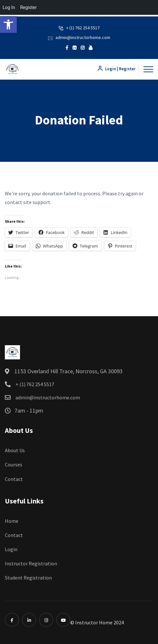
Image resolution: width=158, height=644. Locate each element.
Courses (14, 464)
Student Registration (28, 578)
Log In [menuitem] (9, 7)
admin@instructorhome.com (83, 37)
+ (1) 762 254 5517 (83, 28)
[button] (8, 24)
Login (11, 549)
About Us (15, 450)
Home (12, 521)
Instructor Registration (31, 563)
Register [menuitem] (28, 7)
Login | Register (116, 69)
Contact (14, 479)
